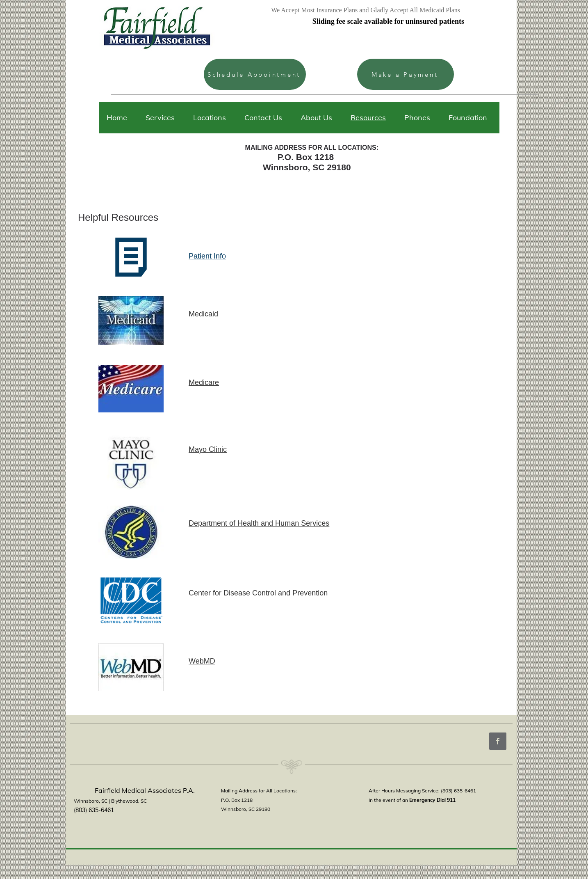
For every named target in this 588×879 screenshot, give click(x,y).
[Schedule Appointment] (255, 74)
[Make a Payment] (406, 74)
